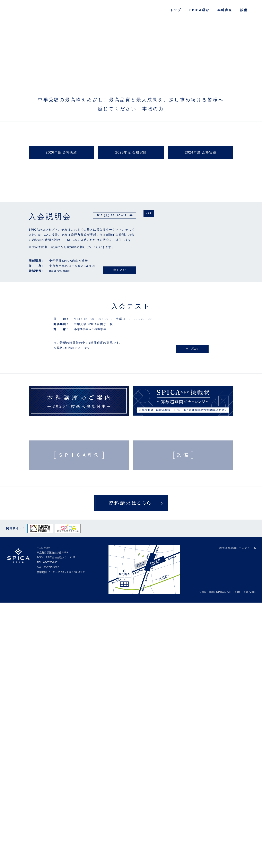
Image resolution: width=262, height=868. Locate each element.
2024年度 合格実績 (201, 357)
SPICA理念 (199, 10)
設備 (244, 10)
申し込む (120, 535)
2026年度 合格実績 (61, 357)
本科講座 (225, 10)
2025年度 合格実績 (131, 357)
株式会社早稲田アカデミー (238, 814)
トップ (176, 10)
